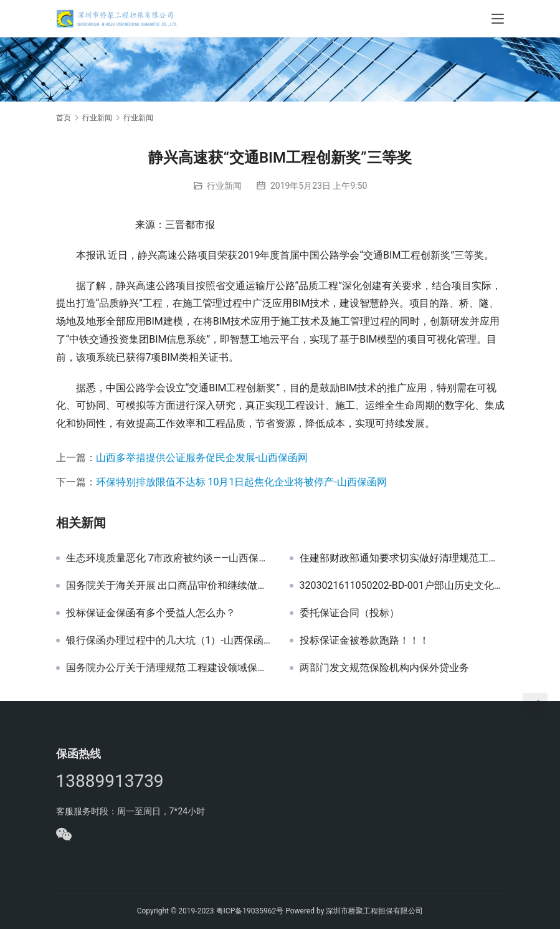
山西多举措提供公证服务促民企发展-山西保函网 (202, 458)
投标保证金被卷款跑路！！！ (364, 641)
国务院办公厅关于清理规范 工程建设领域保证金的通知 (168, 668)
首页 (64, 118)
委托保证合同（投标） (349, 613)
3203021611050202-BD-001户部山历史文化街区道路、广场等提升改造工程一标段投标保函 (402, 586)
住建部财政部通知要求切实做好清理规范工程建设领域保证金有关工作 (402, 558)
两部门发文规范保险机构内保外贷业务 (384, 668)
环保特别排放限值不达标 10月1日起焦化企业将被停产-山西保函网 (241, 482)
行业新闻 (224, 186)
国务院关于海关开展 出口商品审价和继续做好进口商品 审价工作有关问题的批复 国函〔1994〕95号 (168, 586)
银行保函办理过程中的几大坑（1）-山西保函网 (168, 641)
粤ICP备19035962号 (250, 911)
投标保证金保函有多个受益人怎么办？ (151, 613)
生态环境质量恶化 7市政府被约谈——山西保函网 (168, 558)
